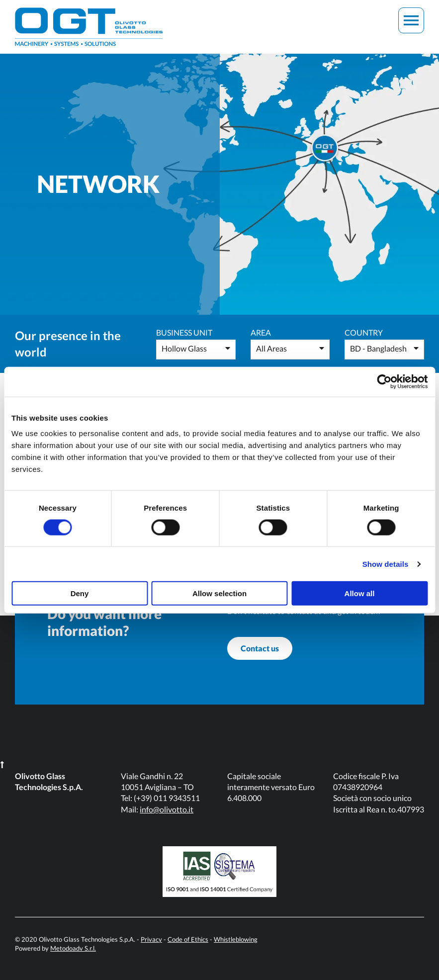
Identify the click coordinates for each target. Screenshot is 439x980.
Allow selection (219, 593)
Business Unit (184, 332)
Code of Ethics (188, 939)
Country (364, 332)
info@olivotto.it (167, 809)
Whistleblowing (236, 939)
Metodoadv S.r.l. (73, 948)
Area (261, 332)
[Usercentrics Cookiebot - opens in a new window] (384, 381)
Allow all (360, 593)
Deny (80, 593)
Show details (386, 564)
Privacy (151, 939)
